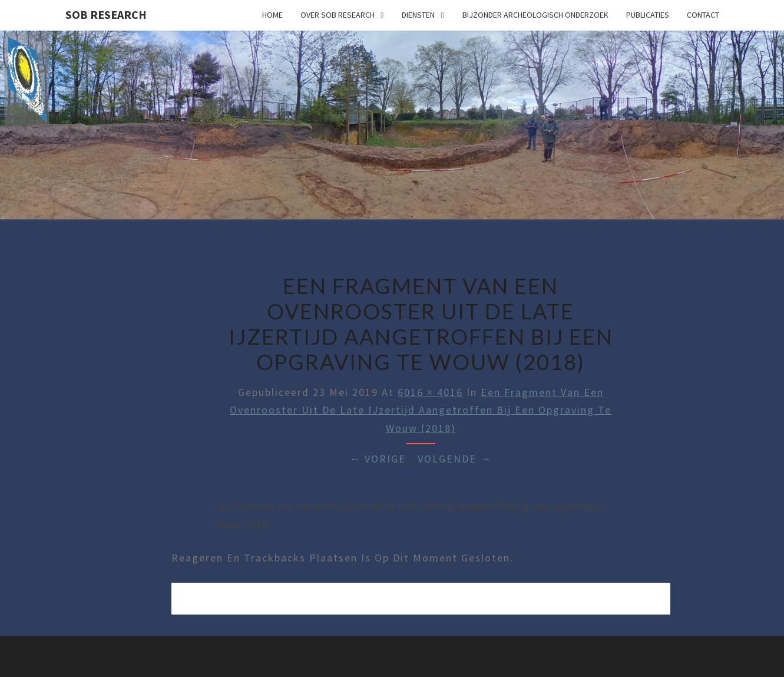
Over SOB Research (338, 15)
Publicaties (648, 15)
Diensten (418, 15)
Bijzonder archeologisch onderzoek (535, 15)
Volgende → (455, 459)
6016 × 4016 (430, 392)
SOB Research (106, 14)
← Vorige (378, 459)
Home (272, 15)
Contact (703, 15)
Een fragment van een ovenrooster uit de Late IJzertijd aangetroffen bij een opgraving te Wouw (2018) (421, 410)
